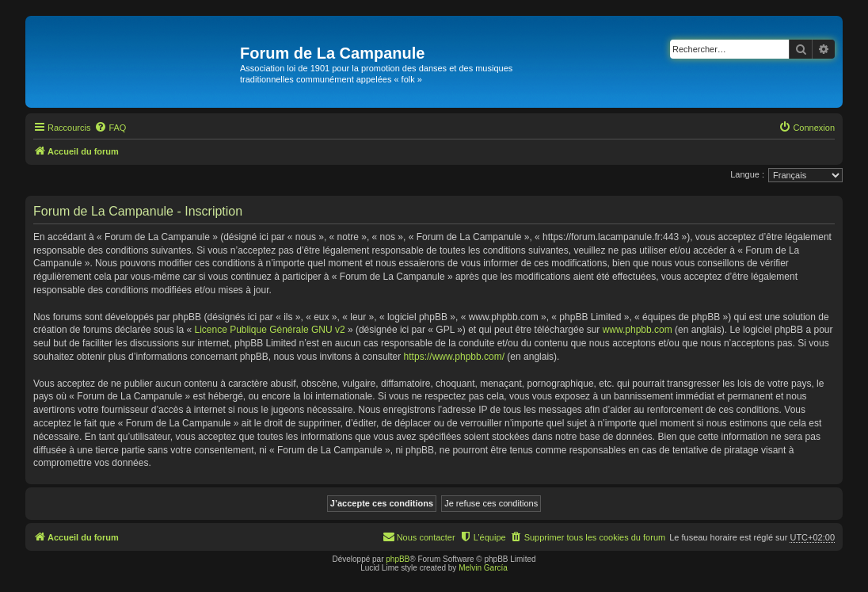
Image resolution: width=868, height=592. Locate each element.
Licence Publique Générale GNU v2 (269, 330)
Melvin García (483, 568)
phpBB (398, 559)
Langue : (747, 174)
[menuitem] (110, 128)
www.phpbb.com (638, 330)
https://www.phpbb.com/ (454, 357)
